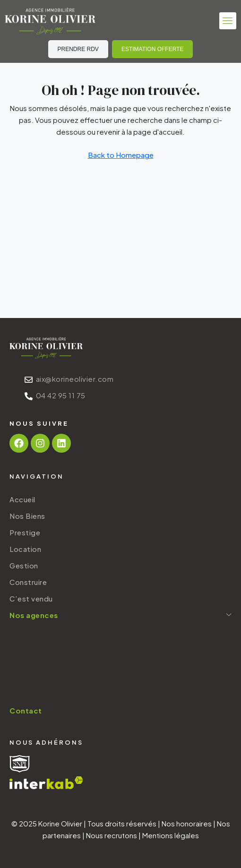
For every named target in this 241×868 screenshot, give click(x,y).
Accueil (22, 499)
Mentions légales (171, 835)
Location (25, 549)
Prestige (25, 532)
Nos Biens (27, 516)
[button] (228, 21)
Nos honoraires (187, 823)
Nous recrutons (112, 835)
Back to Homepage (121, 155)
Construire (28, 582)
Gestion (24, 565)
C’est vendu (31, 598)
